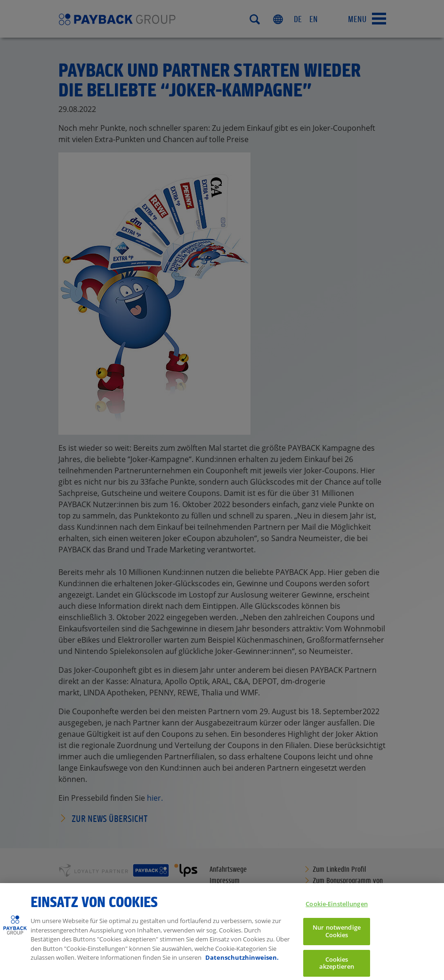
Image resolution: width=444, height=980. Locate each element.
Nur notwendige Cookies (337, 938)
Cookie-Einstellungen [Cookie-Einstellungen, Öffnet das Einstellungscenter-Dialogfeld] (337, 910)
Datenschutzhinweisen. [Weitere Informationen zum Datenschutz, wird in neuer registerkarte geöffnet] (242, 964)
